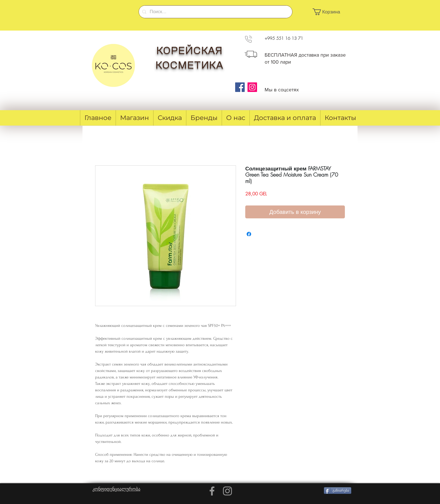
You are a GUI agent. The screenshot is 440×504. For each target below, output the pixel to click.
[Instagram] (252, 87)
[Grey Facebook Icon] (212, 491)
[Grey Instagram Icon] (227, 491)
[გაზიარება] (338, 491)
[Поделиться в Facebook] (249, 234)
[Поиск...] (215, 12)
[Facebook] (240, 87)
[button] (329, 12)
